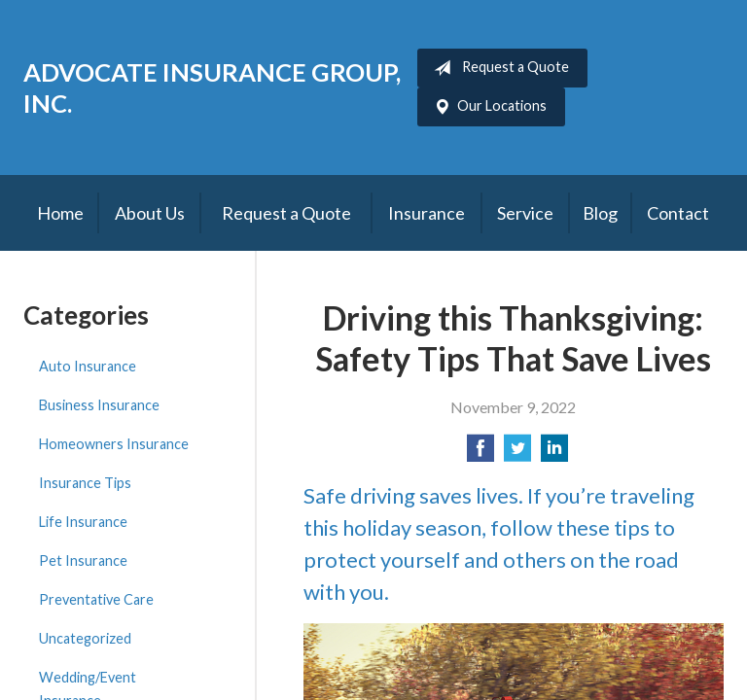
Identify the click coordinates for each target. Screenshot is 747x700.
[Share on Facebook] (480, 454)
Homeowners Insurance (114, 444)
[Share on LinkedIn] (554, 454)
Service (525, 213)
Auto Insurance (88, 366)
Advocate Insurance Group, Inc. (212, 87)
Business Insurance (99, 405)
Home (60, 213)
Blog (600, 213)
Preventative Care (96, 599)
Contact (678, 213)
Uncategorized (85, 638)
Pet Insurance (83, 560)
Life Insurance (83, 522)
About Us (150, 213)
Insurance (427, 213)
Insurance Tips (85, 483)
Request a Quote (498, 68)
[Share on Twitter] (517, 454)
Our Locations (486, 107)
